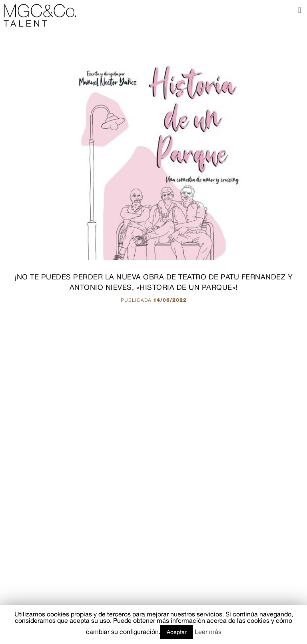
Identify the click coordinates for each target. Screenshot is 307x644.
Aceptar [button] (177, 632)
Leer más (208, 632)
